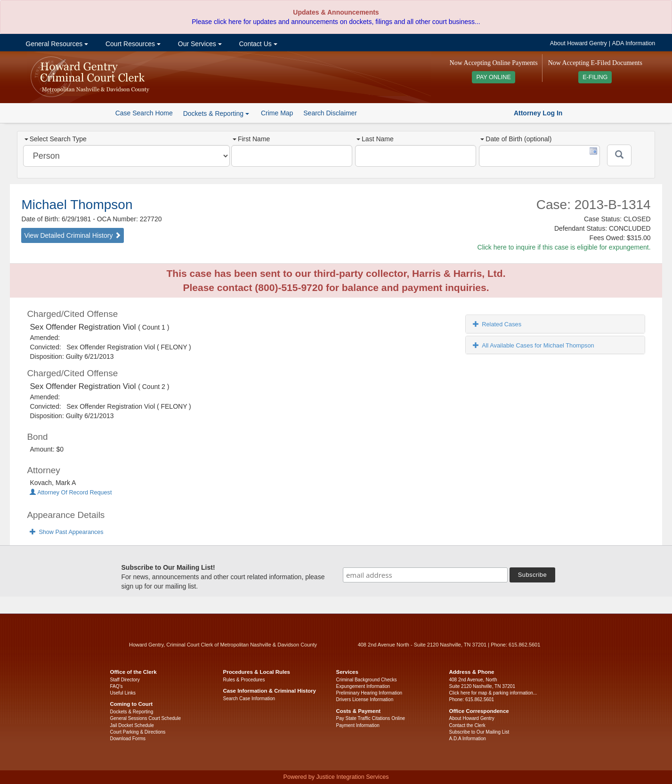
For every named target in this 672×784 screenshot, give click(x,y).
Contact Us (257, 44)
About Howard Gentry (579, 43)
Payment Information (358, 725)
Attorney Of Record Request (71, 493)
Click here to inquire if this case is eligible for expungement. (564, 247)
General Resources (56, 44)
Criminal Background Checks (367, 680)
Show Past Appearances (66, 532)
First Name (251, 139)
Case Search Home (144, 113)
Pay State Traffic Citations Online (371, 718)
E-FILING (595, 77)
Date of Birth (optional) (516, 139)
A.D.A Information (468, 739)
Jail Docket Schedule (132, 725)
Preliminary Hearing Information (369, 693)
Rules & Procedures (244, 680)
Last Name (375, 139)
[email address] (425, 575)
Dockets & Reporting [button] (216, 113)
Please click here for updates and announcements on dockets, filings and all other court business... (336, 22)
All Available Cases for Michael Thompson (534, 345)
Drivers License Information (365, 699)
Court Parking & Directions (138, 732)
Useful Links (123, 693)
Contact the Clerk (467, 725)
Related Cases (497, 324)
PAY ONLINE (494, 77)
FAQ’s (117, 686)
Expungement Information (363, 686)
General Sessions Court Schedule (146, 718)
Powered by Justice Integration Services (336, 777)
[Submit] (619, 155)
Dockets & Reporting (132, 712)
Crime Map (277, 113)
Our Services (199, 44)
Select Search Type (56, 139)
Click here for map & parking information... (493, 693)
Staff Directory (125, 680)
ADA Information (634, 43)
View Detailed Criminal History (73, 235)
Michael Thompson (77, 205)
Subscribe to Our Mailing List (479, 732)
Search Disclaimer (330, 113)
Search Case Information (249, 699)
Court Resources (132, 44)
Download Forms (128, 739)
